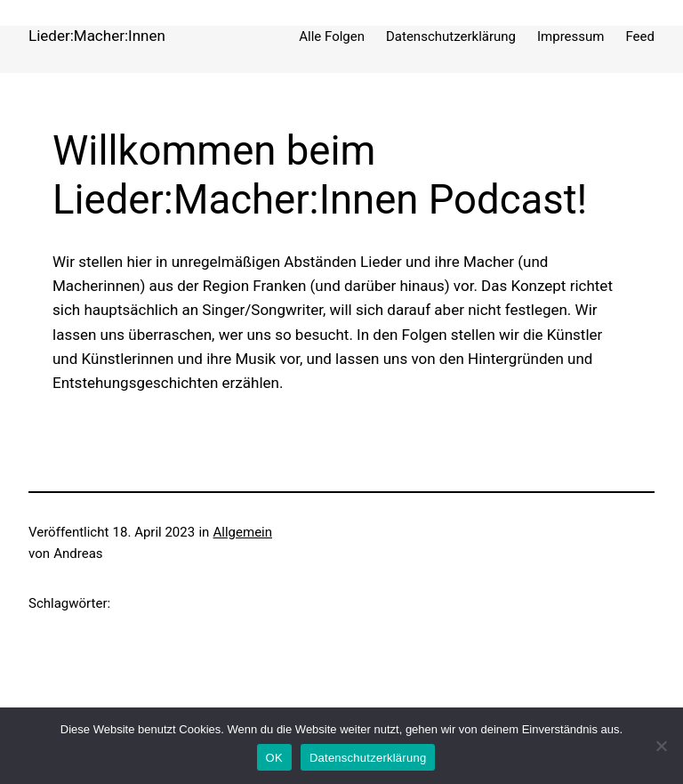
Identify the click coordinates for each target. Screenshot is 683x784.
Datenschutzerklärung (368, 758)
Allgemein (243, 532)
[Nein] (661, 746)
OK (274, 758)
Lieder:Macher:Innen (97, 36)
